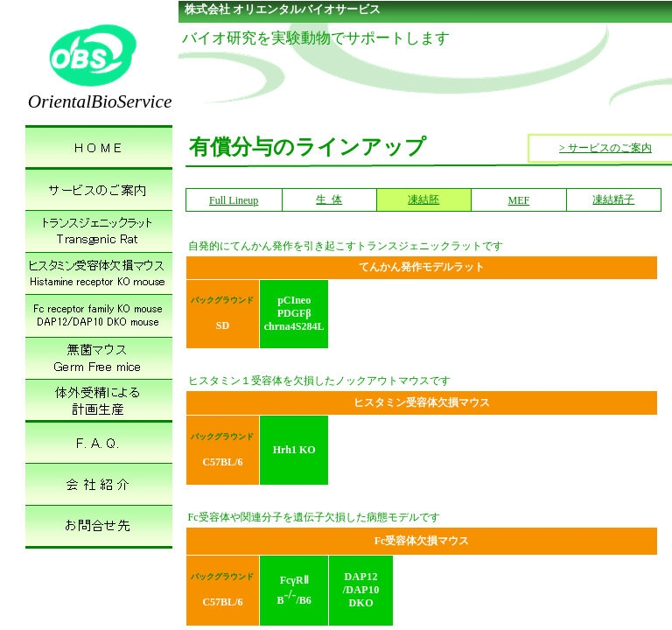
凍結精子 (613, 199)
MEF (519, 200)
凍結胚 (423, 199)
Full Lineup (234, 200)
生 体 (329, 199)
